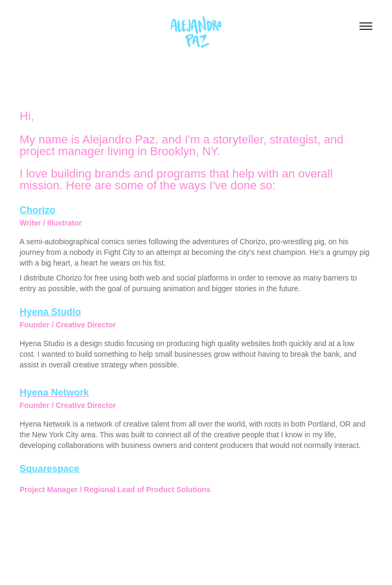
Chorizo (38, 210)
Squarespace (50, 469)
